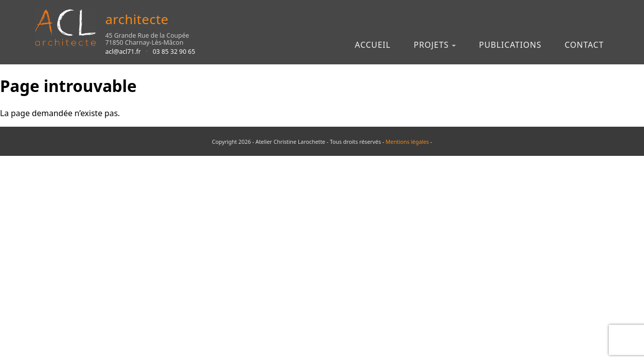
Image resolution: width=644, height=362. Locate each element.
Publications (510, 45)
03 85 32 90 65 (174, 52)
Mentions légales (407, 142)
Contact (584, 45)
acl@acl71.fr (123, 52)
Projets (431, 45)
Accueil (373, 45)
